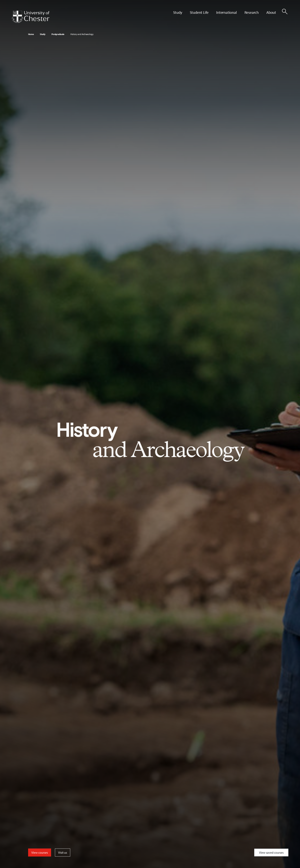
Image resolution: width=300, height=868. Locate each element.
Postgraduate (58, 34)
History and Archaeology (82, 34)
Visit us (63, 853)
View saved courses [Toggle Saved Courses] (271, 853)
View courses (40, 853)
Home (31, 34)
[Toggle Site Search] (285, 11)
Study (42, 34)
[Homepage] (30, 17)
